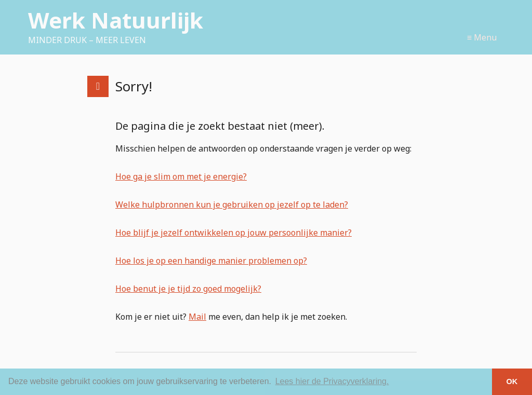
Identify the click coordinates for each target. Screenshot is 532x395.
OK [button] (512, 382)
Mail (197, 317)
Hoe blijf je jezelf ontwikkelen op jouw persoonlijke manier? (234, 233)
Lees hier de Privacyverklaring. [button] (332, 381)
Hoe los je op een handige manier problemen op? (211, 261)
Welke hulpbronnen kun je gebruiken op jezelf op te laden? (232, 205)
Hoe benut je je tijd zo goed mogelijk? (188, 289)
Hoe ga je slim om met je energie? (181, 176)
